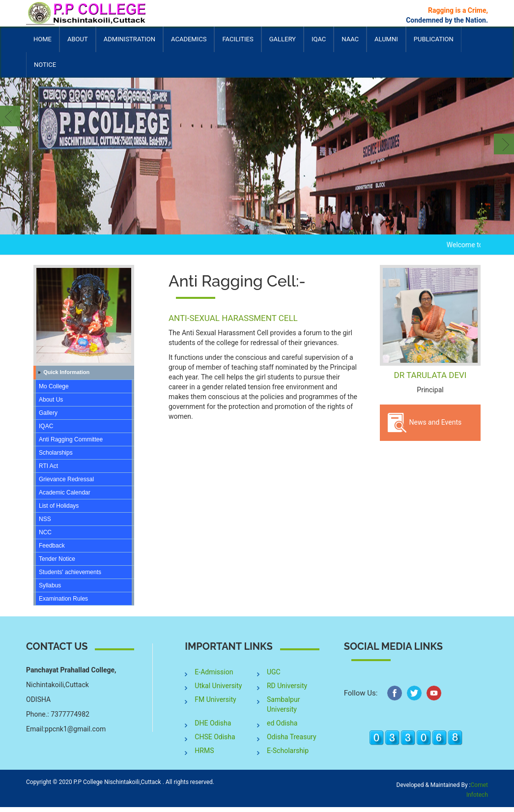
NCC (45, 532)
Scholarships (56, 453)
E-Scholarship (288, 751)
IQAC (319, 44)
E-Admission (214, 672)
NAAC (350, 39)
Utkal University (218, 686)
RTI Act (48, 466)
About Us (51, 400)
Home (43, 39)
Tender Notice (57, 559)
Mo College (54, 386)
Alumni (386, 44)
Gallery (283, 39)
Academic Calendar (65, 493)
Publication (434, 44)
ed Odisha (282, 723)
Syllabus (50, 585)
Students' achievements (70, 572)
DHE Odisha (213, 723)
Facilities (238, 44)
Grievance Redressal (66, 479)
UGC (274, 672)
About (78, 44)
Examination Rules (63, 599)
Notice (45, 65)
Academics (189, 44)
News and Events (424, 423)
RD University (287, 686)
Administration (129, 44)
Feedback (52, 546)
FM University (215, 699)
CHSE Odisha (215, 737)
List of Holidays (59, 506)
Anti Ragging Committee (71, 439)
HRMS (204, 751)
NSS (45, 519)
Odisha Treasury (292, 737)
